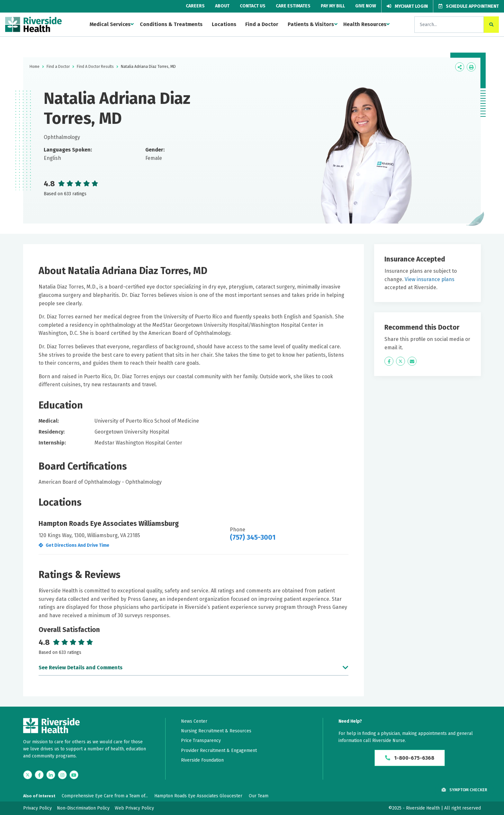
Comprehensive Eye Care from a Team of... (105, 796)
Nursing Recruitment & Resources (216, 731)
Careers (195, 6)
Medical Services (110, 24)
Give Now (366, 6)
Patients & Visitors (311, 24)
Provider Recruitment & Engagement (219, 751)
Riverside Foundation (202, 760)
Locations (224, 24)
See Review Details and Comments (81, 668)
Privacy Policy (37, 808)
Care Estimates (293, 6)
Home (35, 67)
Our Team (259, 796)
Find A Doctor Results (95, 67)
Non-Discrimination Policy (83, 808)
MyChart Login (407, 6)
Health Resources (365, 24)
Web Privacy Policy (134, 808)
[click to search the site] (491, 25)
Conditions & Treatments (171, 24)
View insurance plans (430, 279)
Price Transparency (201, 741)
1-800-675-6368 (410, 758)
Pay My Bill (333, 6)
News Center (194, 721)
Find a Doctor (262, 24)
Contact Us (253, 6)
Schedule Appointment (469, 6)
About (222, 6)
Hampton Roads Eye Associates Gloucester (198, 796)
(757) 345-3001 (253, 537)
